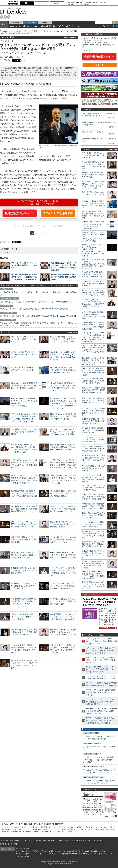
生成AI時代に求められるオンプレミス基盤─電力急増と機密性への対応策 (24, 432)
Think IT (45, 851)
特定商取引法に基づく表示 (81, 840)
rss (9, 17)
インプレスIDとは (90, 50)
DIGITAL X (94, 854)
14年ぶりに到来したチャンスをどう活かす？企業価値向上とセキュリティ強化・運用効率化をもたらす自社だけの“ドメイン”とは (93, 264)
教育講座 (87, 4)
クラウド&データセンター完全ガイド (28, 851)
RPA (50, 26)
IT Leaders (13, 12)
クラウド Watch (84, 851)
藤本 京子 (20, 57)
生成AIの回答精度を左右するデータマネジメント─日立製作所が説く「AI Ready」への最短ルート (24, 277)
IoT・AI (95, 2)
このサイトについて (7, 840)
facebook (5, 17)
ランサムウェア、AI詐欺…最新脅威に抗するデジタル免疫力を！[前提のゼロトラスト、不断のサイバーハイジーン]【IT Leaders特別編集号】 (39, 324)
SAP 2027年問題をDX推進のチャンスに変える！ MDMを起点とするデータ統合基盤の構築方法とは (24, 493)
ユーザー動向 (17, 26)
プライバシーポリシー (63, 840)
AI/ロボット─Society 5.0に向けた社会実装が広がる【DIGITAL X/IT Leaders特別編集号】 (34, 309)
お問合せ (3, 844)
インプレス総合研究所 (70, 851)
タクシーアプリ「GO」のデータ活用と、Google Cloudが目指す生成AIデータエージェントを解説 (24, 524)
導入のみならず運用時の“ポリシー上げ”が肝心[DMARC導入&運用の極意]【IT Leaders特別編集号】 (38, 316)
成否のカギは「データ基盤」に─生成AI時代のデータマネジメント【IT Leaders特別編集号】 (36, 302)
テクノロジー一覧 (20, 31)
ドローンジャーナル (106, 854)
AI (44, 26)
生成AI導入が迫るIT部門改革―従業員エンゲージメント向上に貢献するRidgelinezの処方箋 (63, 416)
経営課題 (16, 22)
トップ (4, 24)
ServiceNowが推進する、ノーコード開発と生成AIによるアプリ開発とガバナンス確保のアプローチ (63, 555)
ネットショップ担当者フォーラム (27, 854)
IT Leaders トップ (6, 31)
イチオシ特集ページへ (107, 628)
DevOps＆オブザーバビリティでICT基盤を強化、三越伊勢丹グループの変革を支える (24, 586)
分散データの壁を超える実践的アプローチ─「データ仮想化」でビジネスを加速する (24, 617)
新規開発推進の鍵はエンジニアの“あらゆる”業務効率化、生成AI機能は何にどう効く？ (63, 524)
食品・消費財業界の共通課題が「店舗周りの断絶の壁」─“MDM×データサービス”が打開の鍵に (63, 447)
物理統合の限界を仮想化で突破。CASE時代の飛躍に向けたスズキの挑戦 (64, 277)
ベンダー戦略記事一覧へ (69, 38)
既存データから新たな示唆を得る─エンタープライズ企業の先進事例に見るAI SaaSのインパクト (63, 509)
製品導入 (57, 3)
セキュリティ (60, 26)
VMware (7, 252)
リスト (23, 60)
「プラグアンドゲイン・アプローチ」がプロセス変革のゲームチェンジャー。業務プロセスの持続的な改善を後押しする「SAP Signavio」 (63, 465)
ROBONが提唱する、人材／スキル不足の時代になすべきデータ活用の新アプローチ (24, 570)
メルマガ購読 (28, 840)
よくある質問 (12, 844)
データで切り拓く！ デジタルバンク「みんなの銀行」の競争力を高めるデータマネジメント (63, 540)
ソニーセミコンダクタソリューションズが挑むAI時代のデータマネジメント (24, 265)
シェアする (5, 60)
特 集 (45, 22)
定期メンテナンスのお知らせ (92, 132)
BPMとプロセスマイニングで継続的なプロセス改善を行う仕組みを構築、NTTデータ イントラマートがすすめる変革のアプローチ (93, 350)
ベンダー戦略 (33, 31)
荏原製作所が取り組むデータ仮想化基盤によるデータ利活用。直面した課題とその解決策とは (24, 632)
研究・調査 (103, 2)
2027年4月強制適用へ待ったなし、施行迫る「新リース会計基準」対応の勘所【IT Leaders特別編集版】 (39, 293)
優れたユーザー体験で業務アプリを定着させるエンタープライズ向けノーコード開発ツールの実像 (24, 385)
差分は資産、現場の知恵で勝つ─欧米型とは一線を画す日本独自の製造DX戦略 (24, 540)
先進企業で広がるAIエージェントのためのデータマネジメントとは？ (24, 370)
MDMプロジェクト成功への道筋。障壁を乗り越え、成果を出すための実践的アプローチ (24, 555)
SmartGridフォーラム (98, 851)
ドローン (79, 4)
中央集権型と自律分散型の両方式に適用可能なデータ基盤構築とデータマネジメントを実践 (24, 601)
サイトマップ (97, 840)
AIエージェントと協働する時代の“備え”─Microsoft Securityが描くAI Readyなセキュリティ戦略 (63, 432)
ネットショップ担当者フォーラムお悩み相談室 (55, 854)
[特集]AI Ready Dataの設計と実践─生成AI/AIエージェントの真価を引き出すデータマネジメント (99, 602)
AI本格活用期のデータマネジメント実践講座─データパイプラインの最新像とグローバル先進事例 (63, 617)
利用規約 (18, 840)
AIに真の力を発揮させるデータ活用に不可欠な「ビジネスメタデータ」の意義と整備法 (63, 493)
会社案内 (51, 840)
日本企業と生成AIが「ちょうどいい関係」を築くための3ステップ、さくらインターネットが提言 (63, 632)
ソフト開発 (88, 2)
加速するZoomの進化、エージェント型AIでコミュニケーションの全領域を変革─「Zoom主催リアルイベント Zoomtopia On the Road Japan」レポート (63, 403)
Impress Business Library (91, 45)
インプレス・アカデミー (24, 856)
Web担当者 (71, 2)
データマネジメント (76, 26)
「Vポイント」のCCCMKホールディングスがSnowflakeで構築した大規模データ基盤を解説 (63, 586)
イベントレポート (45, 31)
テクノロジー (30, 22)
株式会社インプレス (23, 848)
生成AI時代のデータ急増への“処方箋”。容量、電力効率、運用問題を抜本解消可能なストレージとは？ (24, 509)
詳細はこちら (109, 816)
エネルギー (71, 4)
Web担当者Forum (55, 851)
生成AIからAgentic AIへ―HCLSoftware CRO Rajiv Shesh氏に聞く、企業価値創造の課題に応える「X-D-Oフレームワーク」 (93, 304)
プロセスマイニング (33, 26)
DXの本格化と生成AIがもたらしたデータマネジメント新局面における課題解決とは (63, 601)
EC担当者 (79, 2)
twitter (2, 17)
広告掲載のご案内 (40, 840)
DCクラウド (42, 3)
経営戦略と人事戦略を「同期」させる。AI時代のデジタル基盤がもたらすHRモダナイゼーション (63, 370)
